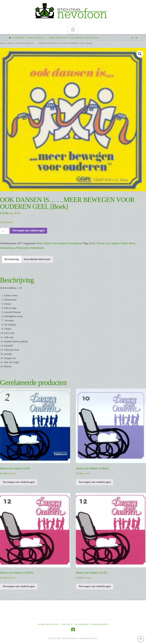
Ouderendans (37, 248)
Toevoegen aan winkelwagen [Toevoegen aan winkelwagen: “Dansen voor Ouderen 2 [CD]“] (19, 482)
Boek (10, 43)
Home (3, 43)
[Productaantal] (4, 231)
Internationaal (75, 243)
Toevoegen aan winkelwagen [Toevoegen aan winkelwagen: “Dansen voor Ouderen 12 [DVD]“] (19, 586)
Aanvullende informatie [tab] (37, 259)
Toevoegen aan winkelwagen (28, 230)
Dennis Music (128, 243)
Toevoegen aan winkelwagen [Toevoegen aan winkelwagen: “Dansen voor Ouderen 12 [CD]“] (95, 586)
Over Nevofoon (48, 624)
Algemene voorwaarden (92, 624)
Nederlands (22, 248)
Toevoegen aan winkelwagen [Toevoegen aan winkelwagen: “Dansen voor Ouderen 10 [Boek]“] (95, 482)
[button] (73, 30)
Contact (67, 624)
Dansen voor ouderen (55, 243)
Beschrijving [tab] (12, 259)
